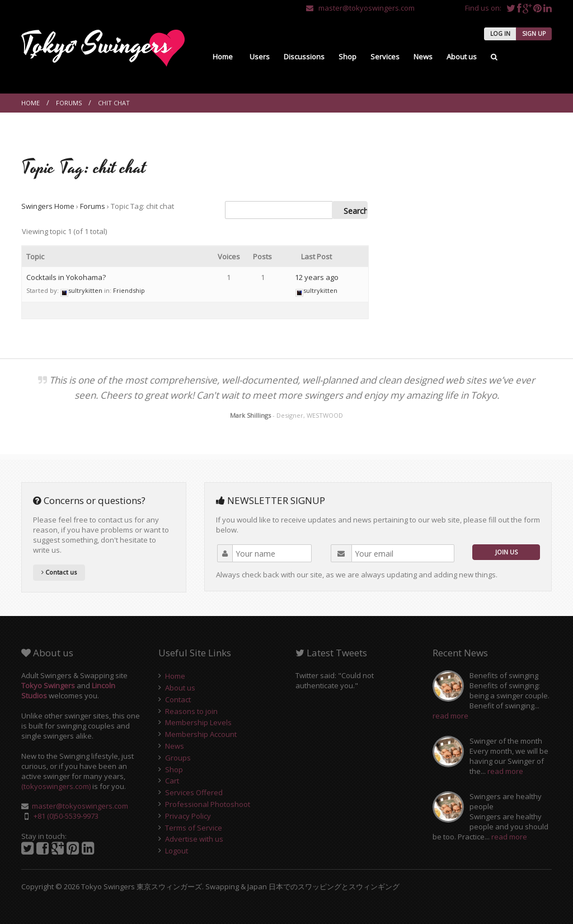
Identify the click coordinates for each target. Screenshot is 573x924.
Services (385, 57)
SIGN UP (534, 34)
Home (223, 57)
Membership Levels (198, 722)
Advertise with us (194, 839)
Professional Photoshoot (208, 804)
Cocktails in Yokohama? (66, 277)
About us (462, 57)
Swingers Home (48, 206)
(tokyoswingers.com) (56, 786)
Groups (178, 758)
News (423, 57)
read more (450, 716)
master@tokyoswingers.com (360, 8)
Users (260, 57)
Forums (69, 103)
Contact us (59, 572)
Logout (177, 851)
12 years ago (317, 277)
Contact (178, 699)
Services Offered (194, 792)
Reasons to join (191, 711)
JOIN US (506, 552)
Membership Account (201, 734)
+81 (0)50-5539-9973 (66, 816)
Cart (172, 781)
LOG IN (500, 34)
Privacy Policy (188, 816)
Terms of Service (194, 828)
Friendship (129, 290)
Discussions (304, 57)
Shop (347, 57)
